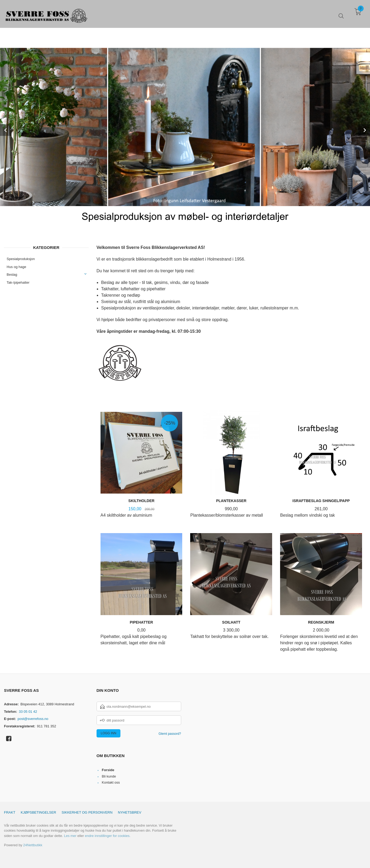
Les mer (70, 836)
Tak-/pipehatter (18, 282)
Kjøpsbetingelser (38, 812)
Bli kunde (109, 776)
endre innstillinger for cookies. (108, 836)
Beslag (12, 275)
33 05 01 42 (28, 712)
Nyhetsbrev (130, 812)
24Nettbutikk (33, 845)
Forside (108, 770)
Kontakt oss (111, 782)
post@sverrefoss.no (33, 719)
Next (364, 130)
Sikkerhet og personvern (87, 812)
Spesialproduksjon (21, 259)
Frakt (10, 812)
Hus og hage (16, 267)
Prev (6, 130)
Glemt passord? (170, 734)
